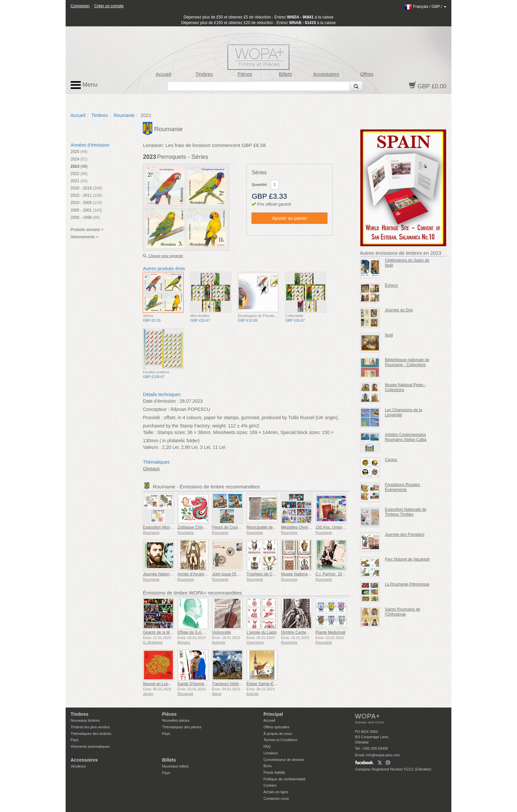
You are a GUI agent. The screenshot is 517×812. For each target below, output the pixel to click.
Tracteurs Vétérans (229, 684)
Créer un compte (109, 6)
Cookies (270, 785)
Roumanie (124, 115)
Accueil (163, 74)
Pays (75, 740)
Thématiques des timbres (91, 734)
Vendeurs (78, 766)
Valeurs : (152, 447)
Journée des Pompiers (405, 535)
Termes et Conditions (280, 740)
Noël (389, 335)
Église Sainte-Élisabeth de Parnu (275, 684)
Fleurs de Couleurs (229, 527)
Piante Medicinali (331, 632)
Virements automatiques (90, 746)
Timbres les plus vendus (90, 727)
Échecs (391, 285)
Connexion (80, 6)
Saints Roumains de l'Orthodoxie (402, 612)
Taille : (149, 432)
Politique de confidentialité (285, 779)
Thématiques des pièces (182, 727)
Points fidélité (274, 772)
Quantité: (259, 185)
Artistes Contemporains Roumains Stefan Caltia (406, 437)
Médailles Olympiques (300, 527)
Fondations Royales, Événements (403, 487)
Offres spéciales (276, 727)
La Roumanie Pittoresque (407, 584)
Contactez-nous (276, 798)
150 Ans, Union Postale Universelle (346, 527)
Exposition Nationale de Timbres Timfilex (406, 512)
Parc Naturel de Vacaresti (407, 559)
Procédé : (153, 418)
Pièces (245, 74)
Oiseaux (151, 469)
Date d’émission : (160, 401)
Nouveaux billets (176, 766)
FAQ (267, 746)
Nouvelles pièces (176, 720)
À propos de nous (278, 734)
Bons (268, 766)
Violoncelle (222, 632)
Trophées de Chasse (265, 574)
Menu (84, 85)
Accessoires (326, 74)
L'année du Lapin (261, 632)
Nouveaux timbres (85, 720)
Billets (285, 74)
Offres (367, 74)
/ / (426, 7)
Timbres (204, 74)
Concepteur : (156, 409)
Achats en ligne (276, 792)
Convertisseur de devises (284, 760)
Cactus (391, 460)
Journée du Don (399, 310)
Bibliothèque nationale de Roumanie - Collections (407, 362)
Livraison (271, 753)
